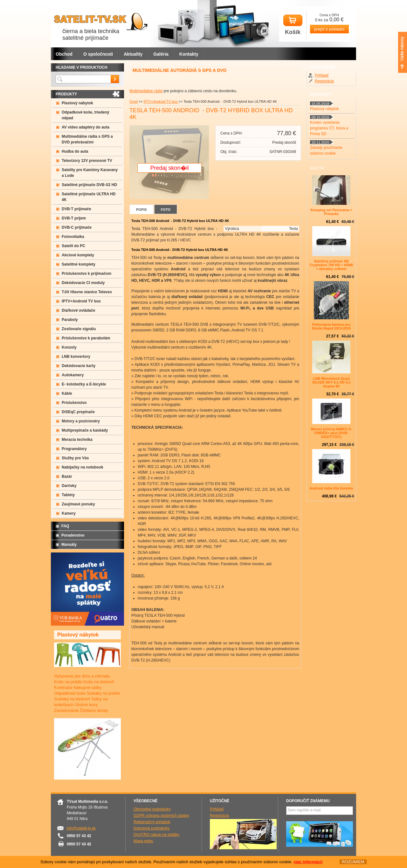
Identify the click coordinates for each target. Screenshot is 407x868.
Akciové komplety (78, 255)
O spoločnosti (98, 54)
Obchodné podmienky (152, 809)
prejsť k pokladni (329, 29)
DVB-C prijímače (77, 227)
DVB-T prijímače (76, 209)
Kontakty (189, 54)
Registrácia (324, 81)
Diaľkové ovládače (78, 310)
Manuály (69, 545)
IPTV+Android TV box (161, 101)
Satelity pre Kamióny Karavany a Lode (90, 173)
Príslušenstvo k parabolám (86, 338)
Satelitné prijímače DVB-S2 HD (89, 185)
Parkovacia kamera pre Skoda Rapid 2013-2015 (331, 326)
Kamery (69, 513)
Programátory (74, 449)
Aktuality (133, 54)
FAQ (65, 526)
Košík (293, 25)
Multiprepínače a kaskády (85, 430)
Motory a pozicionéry (81, 421)
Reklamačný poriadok (152, 822)
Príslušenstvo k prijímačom (86, 274)
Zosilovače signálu (79, 329)
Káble (67, 393)
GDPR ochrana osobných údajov (161, 816)
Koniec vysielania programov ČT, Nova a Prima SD (329, 128)
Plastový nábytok (77, 103)
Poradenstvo (73, 535)
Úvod (134, 101)
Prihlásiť (322, 75)
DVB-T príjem (74, 218)
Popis (141, 210)
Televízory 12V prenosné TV (87, 161)
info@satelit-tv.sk (81, 828)
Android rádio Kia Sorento (331, 488)
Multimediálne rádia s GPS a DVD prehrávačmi (87, 139)
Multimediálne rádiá (146, 91)
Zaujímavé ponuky (78, 504)
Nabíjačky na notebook (83, 467)
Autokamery (73, 375)
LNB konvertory (76, 357)
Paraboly (70, 320)
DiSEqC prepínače (78, 412)
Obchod (64, 54)
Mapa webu (143, 841)
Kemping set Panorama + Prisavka (331, 212)
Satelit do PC (73, 246)
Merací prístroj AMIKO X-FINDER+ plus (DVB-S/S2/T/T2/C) (331, 433)
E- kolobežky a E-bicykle (84, 384)
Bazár (67, 476)
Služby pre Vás (75, 458)
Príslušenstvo (74, 403)
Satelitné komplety (79, 264)
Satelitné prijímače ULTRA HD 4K (89, 197)
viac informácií (308, 862)
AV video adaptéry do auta (86, 127)
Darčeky (69, 486)
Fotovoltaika (73, 237)
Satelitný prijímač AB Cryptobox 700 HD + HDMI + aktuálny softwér (331, 265)
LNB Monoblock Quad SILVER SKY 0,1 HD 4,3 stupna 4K (331, 382)
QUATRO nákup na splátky (156, 835)
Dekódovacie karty (79, 366)
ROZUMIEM (353, 862)
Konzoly (69, 347)
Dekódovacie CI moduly (83, 283)
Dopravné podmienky (152, 828)
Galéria (161, 54)
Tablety (68, 495)
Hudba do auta (75, 151)
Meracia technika (77, 440)
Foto (166, 210)
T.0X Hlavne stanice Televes (87, 292)
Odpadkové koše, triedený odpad (85, 115)
